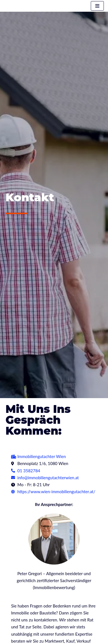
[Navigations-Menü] (97, 6)
